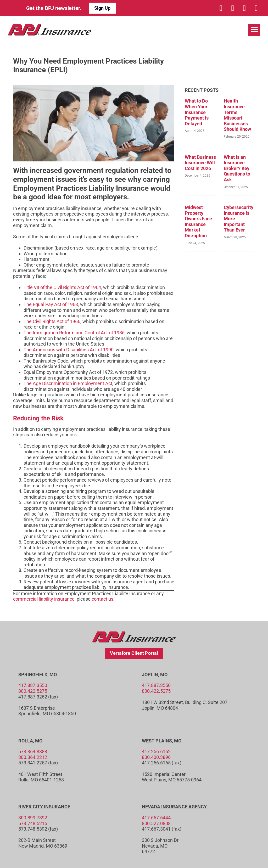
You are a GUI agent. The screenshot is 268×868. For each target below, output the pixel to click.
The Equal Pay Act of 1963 (51, 304)
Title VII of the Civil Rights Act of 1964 (62, 287)
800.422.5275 (33, 691)
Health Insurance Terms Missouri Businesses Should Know (237, 115)
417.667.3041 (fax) (162, 829)
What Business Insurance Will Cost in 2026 (200, 163)
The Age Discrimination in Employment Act (68, 383)
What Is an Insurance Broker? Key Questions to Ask (237, 168)
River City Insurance (44, 807)
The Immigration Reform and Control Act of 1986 (74, 333)
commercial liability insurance (44, 599)
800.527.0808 (156, 823)
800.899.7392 (33, 818)
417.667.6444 (156, 818)
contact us (102, 599)
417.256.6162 (156, 751)
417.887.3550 (33, 685)
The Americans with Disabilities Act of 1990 (69, 350)
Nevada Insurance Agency (174, 807)
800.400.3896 (156, 757)
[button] (254, 30)
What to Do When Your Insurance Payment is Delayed (197, 112)
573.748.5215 (33, 823)
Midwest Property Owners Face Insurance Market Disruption (198, 221)
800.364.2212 (33, 757)
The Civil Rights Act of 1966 (52, 321)
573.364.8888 (33, 751)
